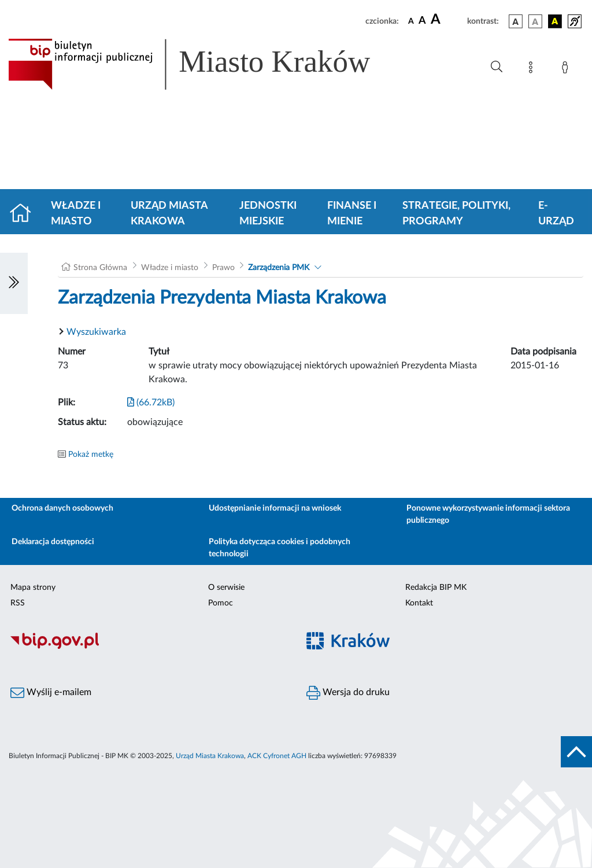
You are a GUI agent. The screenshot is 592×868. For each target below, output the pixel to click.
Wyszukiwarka (96, 332)
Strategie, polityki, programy (456, 214)
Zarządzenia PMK (279, 268)
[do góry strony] (576, 752)
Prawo (223, 268)
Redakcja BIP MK (436, 588)
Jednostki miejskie (268, 214)
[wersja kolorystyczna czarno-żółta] (555, 21)
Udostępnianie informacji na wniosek (275, 508)
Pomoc (221, 603)
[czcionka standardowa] (411, 21)
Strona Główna (100, 268)
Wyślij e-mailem (51, 693)
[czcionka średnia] (422, 21)
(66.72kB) (151, 402)
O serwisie (226, 588)
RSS (18, 603)
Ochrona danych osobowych (62, 508)
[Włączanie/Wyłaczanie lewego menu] (14, 283)
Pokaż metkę (91, 455)
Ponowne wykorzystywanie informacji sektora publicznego (488, 514)
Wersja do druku (348, 693)
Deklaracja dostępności (53, 542)
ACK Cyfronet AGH (277, 756)
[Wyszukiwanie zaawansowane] (497, 67)
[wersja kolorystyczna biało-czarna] (535, 21)
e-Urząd (556, 214)
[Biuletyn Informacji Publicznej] (148, 647)
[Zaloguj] (567, 69)
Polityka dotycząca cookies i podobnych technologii (280, 548)
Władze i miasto (76, 214)
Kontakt (419, 603)
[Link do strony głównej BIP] (206, 64)
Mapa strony (33, 588)
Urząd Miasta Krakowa (169, 214)
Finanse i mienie (352, 214)
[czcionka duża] (447, 20)
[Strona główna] (25, 214)
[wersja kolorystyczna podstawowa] (516, 21)
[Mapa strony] (533, 69)
